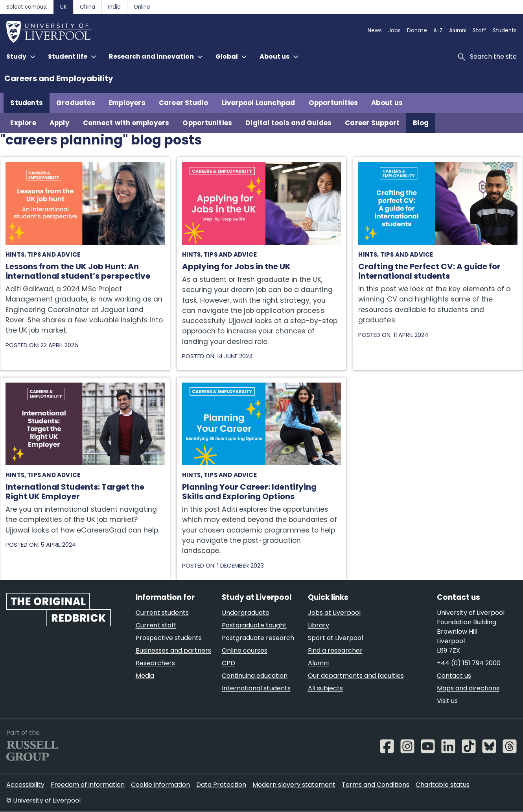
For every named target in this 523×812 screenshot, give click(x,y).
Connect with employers (126, 123)
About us (387, 103)
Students (27, 103)
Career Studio (184, 103)
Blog (421, 123)
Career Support (372, 123)
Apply (60, 123)
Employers (127, 103)
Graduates (76, 103)
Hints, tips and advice (43, 254)
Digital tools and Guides (288, 123)
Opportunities (333, 103)
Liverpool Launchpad (259, 103)
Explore (23, 123)
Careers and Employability (59, 78)
